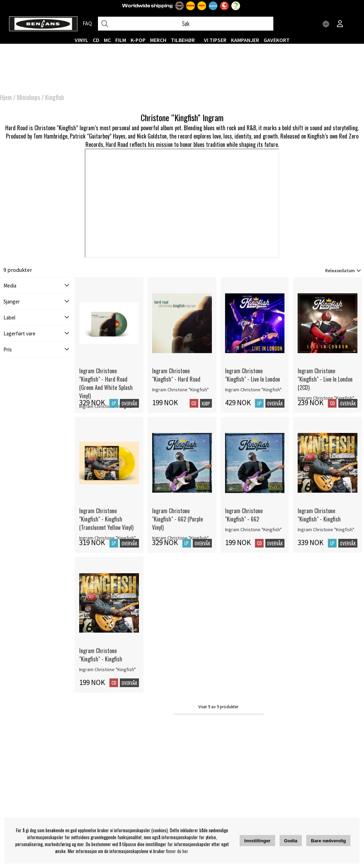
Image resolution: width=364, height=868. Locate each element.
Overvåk (129, 403)
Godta (291, 841)
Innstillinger (257, 841)
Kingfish (55, 97)
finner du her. (177, 851)
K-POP (138, 40)
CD (96, 40)
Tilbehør (183, 40)
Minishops (28, 97)
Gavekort (277, 40)
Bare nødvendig (328, 841)
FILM (121, 40)
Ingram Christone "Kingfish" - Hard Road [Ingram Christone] (176, 375)
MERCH (158, 40)
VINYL (81, 40)
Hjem (6, 97)
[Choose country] (326, 24)
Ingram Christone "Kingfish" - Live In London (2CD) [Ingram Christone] (325, 379)
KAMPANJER (245, 40)
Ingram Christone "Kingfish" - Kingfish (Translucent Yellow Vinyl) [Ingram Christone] (106, 519)
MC (107, 40)
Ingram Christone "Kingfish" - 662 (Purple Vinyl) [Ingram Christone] (177, 519)
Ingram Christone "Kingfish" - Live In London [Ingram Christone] (253, 375)
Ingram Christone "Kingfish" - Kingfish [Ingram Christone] (319, 515)
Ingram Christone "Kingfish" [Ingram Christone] (180, 390)
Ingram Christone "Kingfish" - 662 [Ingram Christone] (244, 515)
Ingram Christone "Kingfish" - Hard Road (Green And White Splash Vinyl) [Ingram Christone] (106, 383)
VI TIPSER (215, 40)
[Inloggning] (340, 24)
